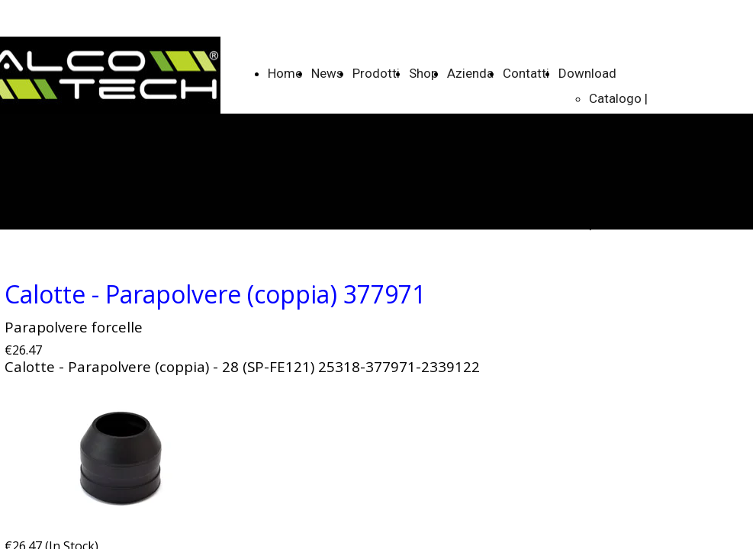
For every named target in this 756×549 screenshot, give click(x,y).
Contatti (526, 73)
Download (587, 73)
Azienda (470, 73)
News (327, 73)
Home (285, 73)
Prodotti (376, 73)
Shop (423, 73)
